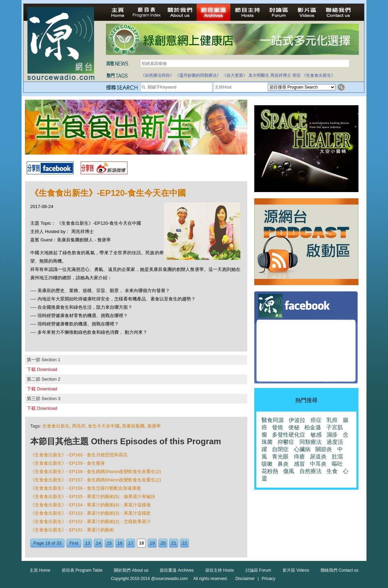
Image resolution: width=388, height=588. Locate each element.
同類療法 (311, 442)
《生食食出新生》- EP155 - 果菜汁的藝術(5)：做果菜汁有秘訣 (93, 496)
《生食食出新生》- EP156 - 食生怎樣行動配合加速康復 (86, 488)
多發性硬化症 (289, 435)
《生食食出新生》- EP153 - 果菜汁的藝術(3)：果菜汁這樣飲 (90, 513)
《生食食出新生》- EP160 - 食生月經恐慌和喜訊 (79, 455)
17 (131, 543)
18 (141, 543)
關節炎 (324, 449)
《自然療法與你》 (157, 75)
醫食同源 (273, 420)
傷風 (289, 471)
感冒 (299, 464)
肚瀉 (337, 457)
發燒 (278, 427)
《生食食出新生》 (319, 75)
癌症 (297, 75)
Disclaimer (245, 579)
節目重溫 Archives (177, 570)
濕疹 (332, 435)
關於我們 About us (131, 570)
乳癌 (332, 420)
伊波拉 (297, 420)
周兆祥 (79, 426)
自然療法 (311, 471)
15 (109, 543)
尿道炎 (318, 457)
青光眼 (280, 457)
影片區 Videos (296, 570)
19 (152, 543)
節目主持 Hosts (220, 570)
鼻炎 (283, 464)
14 (98, 543)
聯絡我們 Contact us (340, 570)
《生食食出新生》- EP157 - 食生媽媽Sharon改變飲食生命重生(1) (96, 480)
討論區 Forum (258, 570)
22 (184, 543)
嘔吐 (337, 464)
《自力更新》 (235, 75)
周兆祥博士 (281, 75)
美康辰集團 (133, 426)
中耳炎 (318, 464)
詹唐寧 (154, 426)
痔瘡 (299, 457)
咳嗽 (267, 464)
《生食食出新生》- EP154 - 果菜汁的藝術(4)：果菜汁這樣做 (90, 505)
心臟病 (302, 449)
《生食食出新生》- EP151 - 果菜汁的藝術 (72, 530)
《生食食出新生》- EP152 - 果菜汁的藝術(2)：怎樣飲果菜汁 (90, 521)
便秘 (294, 427)
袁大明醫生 (259, 75)
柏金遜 (313, 427)
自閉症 (280, 449)
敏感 (316, 435)
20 (163, 543)
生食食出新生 (56, 426)
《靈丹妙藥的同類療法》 (198, 75)
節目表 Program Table (82, 570)
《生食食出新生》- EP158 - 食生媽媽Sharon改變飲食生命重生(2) (96, 471)
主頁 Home (40, 570)
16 (120, 543)
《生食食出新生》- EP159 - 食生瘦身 (68, 463)
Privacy (268, 579)
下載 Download (42, 369)
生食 (332, 471)
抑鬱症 (286, 442)
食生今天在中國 (104, 426)
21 (174, 543)
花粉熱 (270, 471)
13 (88, 543)
